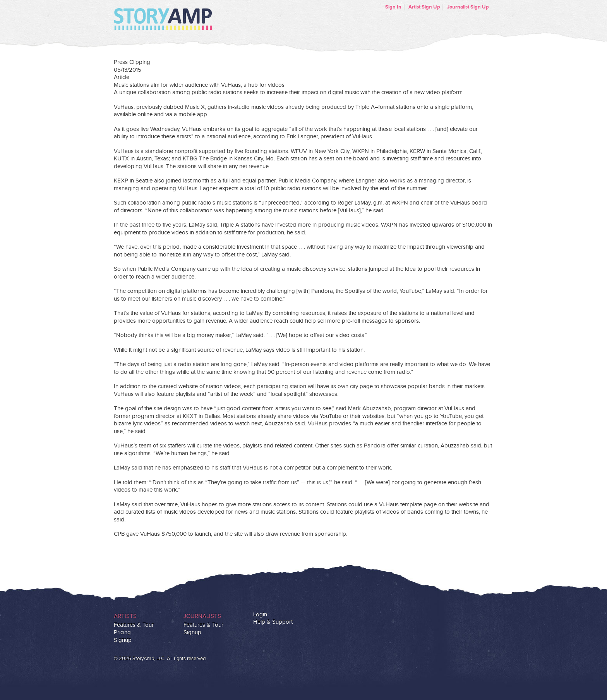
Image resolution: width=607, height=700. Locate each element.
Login (260, 615)
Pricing (122, 632)
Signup (123, 640)
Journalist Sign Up (468, 7)
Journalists (202, 616)
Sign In (393, 7)
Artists (125, 616)
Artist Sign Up (424, 7)
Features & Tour (134, 625)
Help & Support (273, 622)
